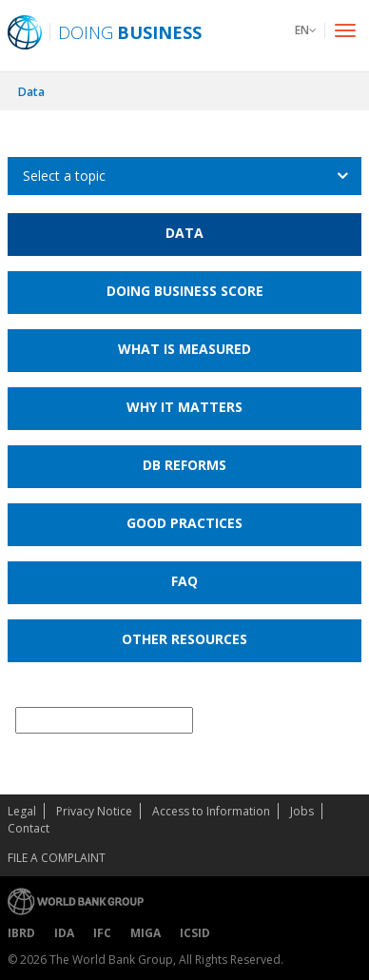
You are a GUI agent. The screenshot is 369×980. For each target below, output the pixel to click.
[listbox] (184, 176)
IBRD (21, 933)
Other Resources (184, 639)
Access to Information (211, 811)
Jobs (302, 811)
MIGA (146, 933)
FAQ (184, 581)
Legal (22, 811)
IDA (64, 933)
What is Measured (184, 349)
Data (31, 92)
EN (306, 30)
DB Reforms (184, 465)
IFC (102, 933)
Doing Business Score (185, 291)
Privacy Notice (94, 811)
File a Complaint (57, 858)
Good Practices (184, 523)
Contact (29, 828)
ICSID (195, 933)
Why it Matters (184, 407)
